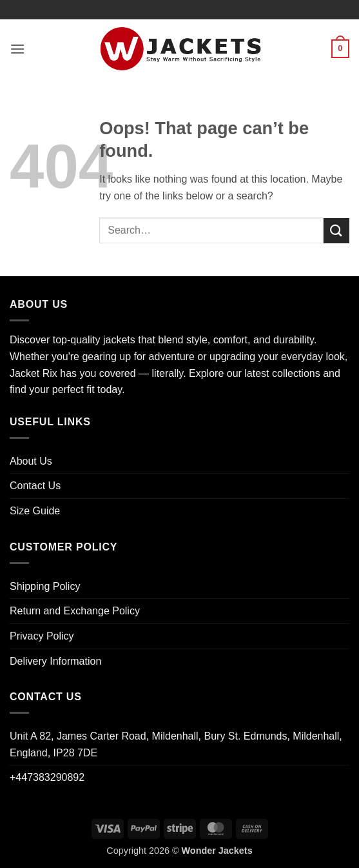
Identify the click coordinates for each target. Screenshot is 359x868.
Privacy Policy (42, 636)
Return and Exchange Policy (75, 611)
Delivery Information (55, 661)
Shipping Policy (45, 586)
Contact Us (35, 486)
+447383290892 (47, 777)
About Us (31, 461)
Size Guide (35, 511)
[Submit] (336, 231)
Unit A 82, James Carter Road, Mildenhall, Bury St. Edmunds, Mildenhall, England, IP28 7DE (176, 744)
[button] (17, 49)
